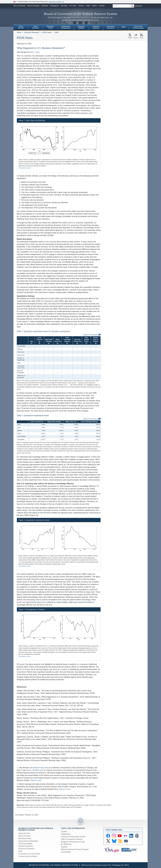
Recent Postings (33, 6)
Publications (54, 6)
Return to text (36, 780)
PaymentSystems (96, 27)
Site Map (64, 6)
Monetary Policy (25, 838)
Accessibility (66, 852)
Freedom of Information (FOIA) (73, 837)
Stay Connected (19, 6)
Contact (102, 6)
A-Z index (73, 6)
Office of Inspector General (72, 839)
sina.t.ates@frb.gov (35, 770)
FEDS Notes (47, 32)
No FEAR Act (66, 844)
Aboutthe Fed (21, 27)
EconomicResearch (111, 27)
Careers (81, 6)
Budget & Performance (70, 842)
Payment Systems (26, 846)
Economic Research (32, 32)
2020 (57, 32)
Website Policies (67, 849)
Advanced (138, 6)
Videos (95, 6)
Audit (82, 842)
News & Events (24, 836)
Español (64, 847)
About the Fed (24, 833)
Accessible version (25, 168)
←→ (39, 346)
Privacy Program (82, 849)
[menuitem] (21, 27)
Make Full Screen (92, 335)
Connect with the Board (28, 856)
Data (123, 27)
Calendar (45, 6)
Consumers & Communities (138, 27)
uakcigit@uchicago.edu (38, 768)
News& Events (36, 27)
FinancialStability (81, 27)
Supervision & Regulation (29, 841)
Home (19, 32)
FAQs (88, 6)
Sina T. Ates (35, 52)
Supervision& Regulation (66, 27)
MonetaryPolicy (50, 27)
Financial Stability (25, 844)
